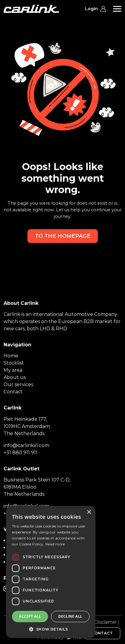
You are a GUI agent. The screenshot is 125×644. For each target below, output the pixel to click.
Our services (18, 384)
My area (13, 370)
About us (15, 377)
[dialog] (51, 572)
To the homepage (63, 236)
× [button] (89, 512)
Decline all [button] (70, 616)
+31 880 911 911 (21, 453)
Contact (13, 392)
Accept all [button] (30, 616)
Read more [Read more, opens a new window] (55, 544)
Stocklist (14, 363)
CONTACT (102, 633)
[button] (51, 629)
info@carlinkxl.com (26, 445)
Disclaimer (106, 622)
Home (11, 356)
